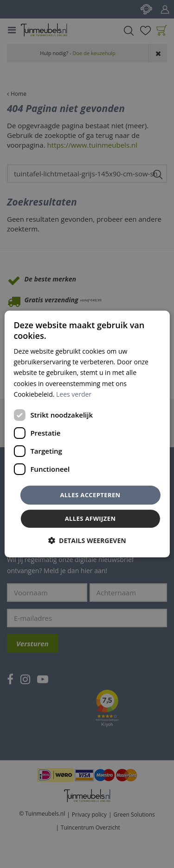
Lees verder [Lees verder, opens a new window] (74, 394)
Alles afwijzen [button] (90, 518)
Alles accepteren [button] (90, 495)
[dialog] (87, 434)
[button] (87, 540)
